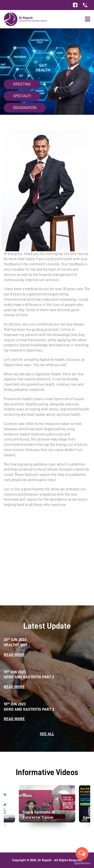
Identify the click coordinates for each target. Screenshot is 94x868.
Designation (25, 108)
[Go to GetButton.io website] (82, 863)
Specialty (22, 96)
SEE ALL (47, 734)
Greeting (22, 84)
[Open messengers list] (82, 853)
